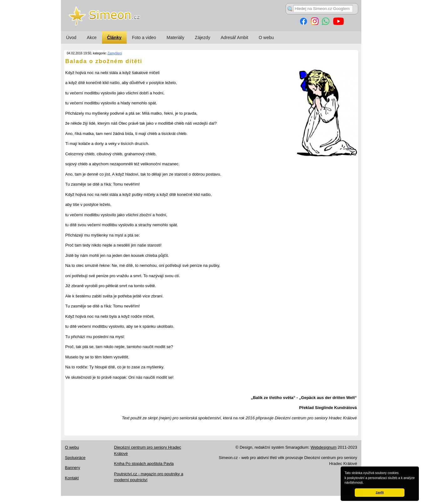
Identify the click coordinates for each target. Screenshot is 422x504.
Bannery (73, 468)
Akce (92, 37)
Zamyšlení (115, 53)
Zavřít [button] (380, 492)
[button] (365, 483)
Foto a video (144, 37)
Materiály (175, 37)
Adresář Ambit (234, 37)
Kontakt (72, 478)
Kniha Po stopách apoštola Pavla (144, 464)
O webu (266, 37)
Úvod (71, 37)
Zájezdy (203, 37)
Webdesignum (324, 447)
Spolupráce (75, 458)
